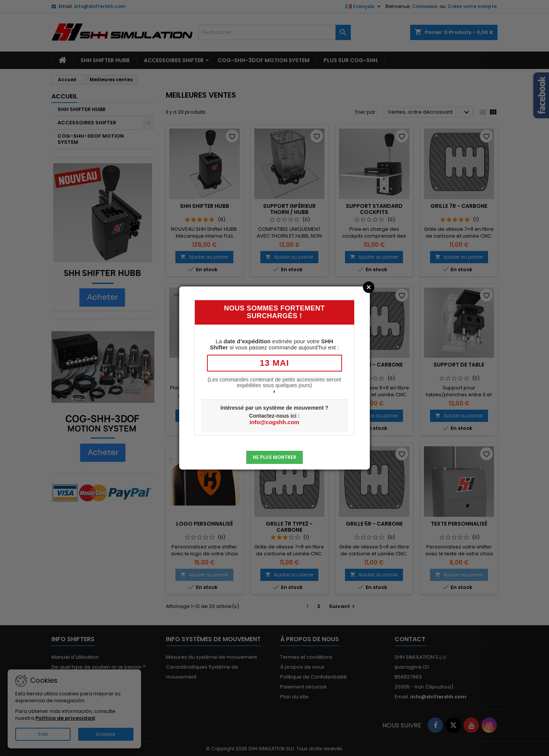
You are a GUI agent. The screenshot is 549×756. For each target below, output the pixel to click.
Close (369, 287)
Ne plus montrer (274, 457)
